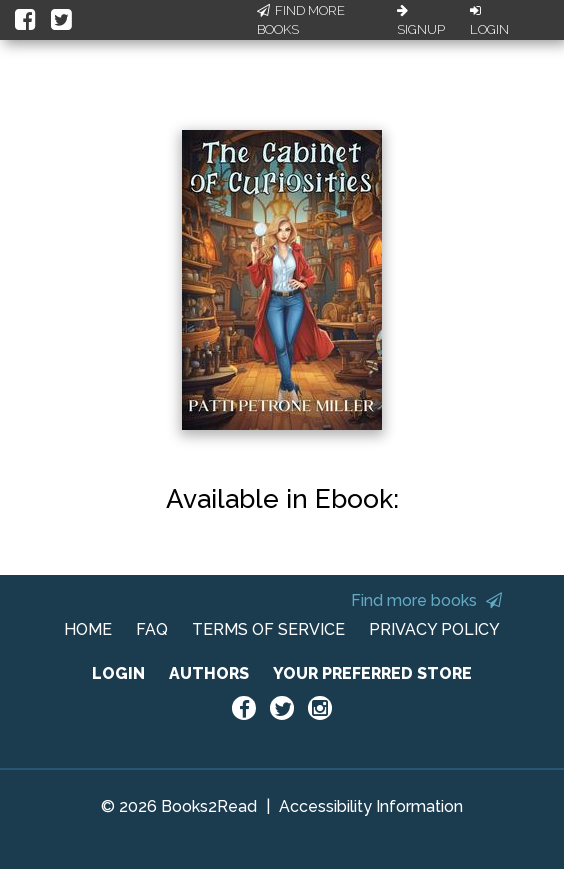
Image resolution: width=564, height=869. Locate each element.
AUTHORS (209, 673)
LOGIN (118, 673)
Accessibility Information (371, 806)
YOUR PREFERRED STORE (372, 673)
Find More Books (301, 20)
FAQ (152, 629)
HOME (88, 629)
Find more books (426, 600)
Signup (421, 21)
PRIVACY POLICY (434, 629)
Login (489, 21)
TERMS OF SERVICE (268, 629)
